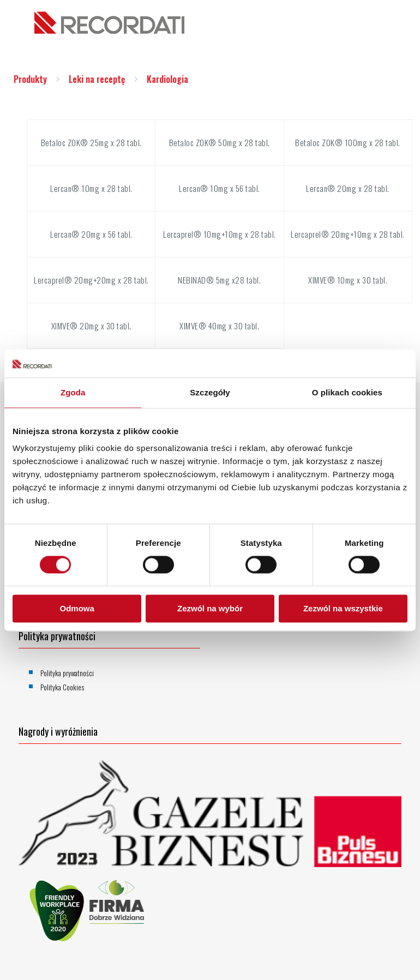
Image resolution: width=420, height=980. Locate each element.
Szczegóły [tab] (210, 392)
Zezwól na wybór (210, 608)
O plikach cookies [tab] (347, 392)
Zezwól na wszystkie (343, 608)
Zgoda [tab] (73, 392)
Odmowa (77, 608)
